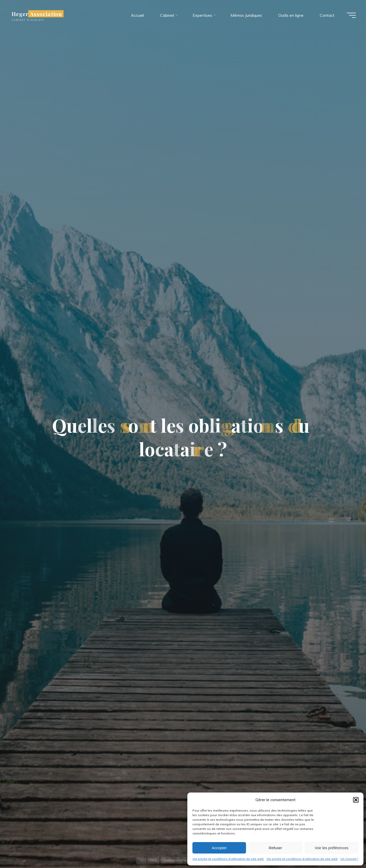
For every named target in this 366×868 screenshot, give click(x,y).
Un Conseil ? (349, 859)
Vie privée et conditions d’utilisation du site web (228, 859)
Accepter (219, 848)
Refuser (275, 848)
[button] (356, 800)
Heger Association (37, 14)
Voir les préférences (332, 848)
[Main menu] (351, 15)
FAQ (154, 860)
